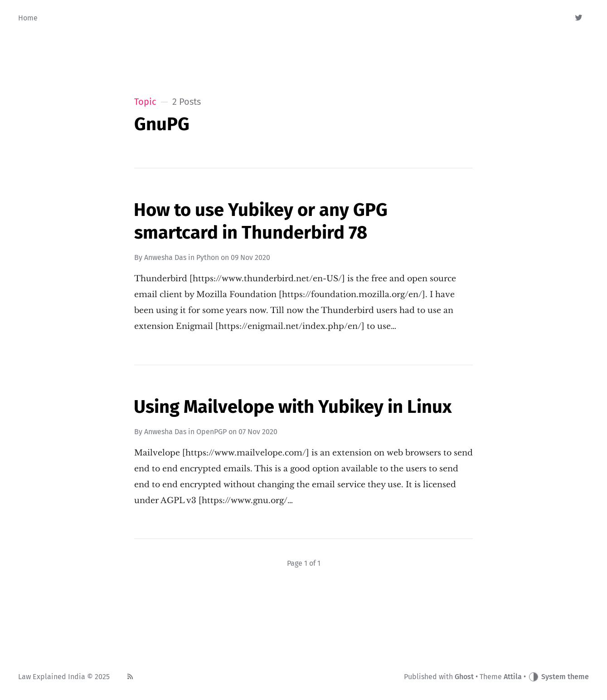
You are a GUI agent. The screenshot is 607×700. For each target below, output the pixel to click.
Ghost (464, 677)
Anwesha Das (165, 257)
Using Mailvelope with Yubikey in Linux (293, 407)
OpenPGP (211, 432)
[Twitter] (579, 18)
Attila (513, 677)
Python (208, 257)
